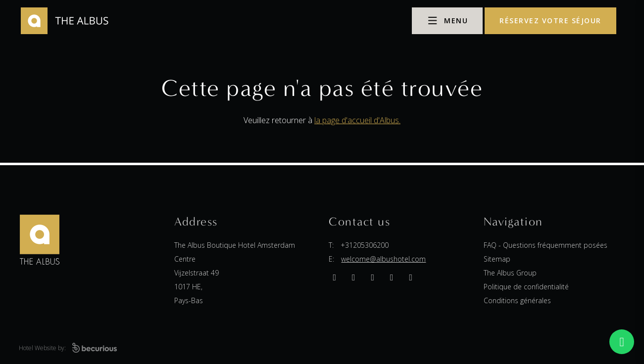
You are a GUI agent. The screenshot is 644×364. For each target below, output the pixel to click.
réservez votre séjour (550, 21)
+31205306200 (365, 245)
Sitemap (497, 259)
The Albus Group (510, 273)
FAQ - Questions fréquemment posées (545, 245)
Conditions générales (517, 300)
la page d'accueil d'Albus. (357, 120)
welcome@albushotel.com (383, 259)
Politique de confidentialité (526, 287)
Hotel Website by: (68, 348)
